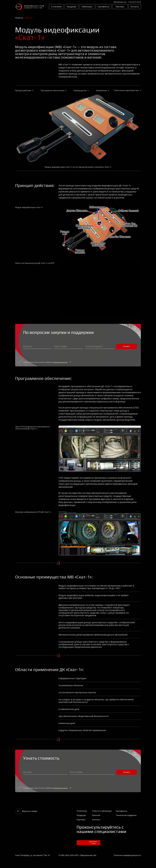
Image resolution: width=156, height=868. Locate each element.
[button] (89, 843)
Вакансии (96, 815)
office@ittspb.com (120, 2)
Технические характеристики (126, 90)
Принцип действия (23, 90)
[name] (38, 346)
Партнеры (81, 820)
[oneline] (69, 346)
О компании (82, 811)
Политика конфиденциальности (127, 855)
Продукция (19, 18)
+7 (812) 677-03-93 (134, 2)
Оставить (126, 346)
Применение (101, 90)
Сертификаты (121, 811)
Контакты (96, 820)
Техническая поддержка (126, 815)
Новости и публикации (102, 811)
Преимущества (80, 90)
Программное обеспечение (52, 90)
